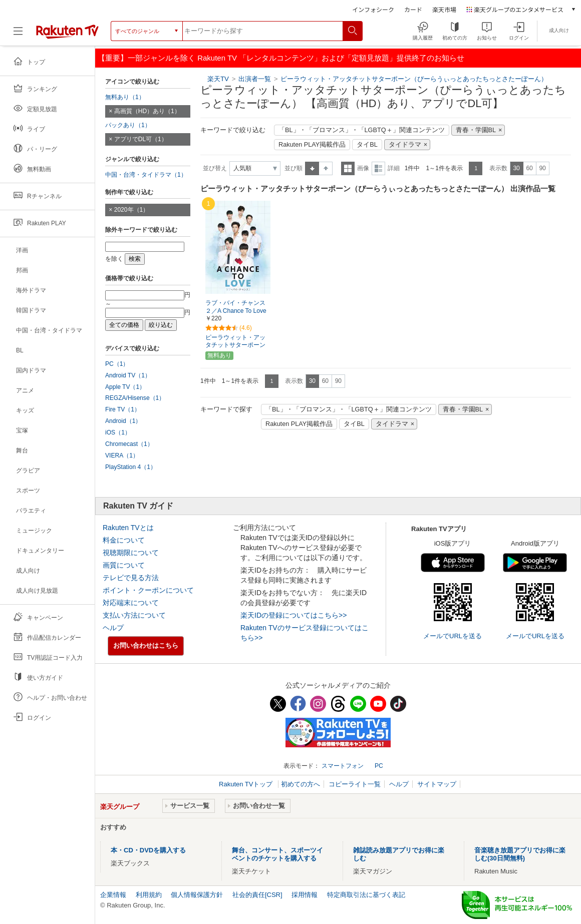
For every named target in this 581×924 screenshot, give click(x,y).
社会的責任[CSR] (257, 895)
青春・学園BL (476, 130)
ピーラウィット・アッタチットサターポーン (235, 341)
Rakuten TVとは (128, 528)
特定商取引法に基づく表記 (366, 895)
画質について (124, 565)
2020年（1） (132, 210)
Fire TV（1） (123, 409)
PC (379, 766)
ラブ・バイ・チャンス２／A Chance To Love (236, 307)
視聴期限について (131, 553)
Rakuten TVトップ (247, 784)
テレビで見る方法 (131, 578)
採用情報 (305, 895)
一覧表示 (348, 168)
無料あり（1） (125, 97)
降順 (326, 168)
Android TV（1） (128, 375)
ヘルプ (113, 628)
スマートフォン (343, 766)
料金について (124, 540)
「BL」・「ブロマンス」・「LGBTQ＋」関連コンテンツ (362, 130)
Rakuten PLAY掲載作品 (312, 145)
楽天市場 (444, 9)
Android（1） (123, 421)
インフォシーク (373, 9)
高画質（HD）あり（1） (147, 111)
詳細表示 (378, 168)
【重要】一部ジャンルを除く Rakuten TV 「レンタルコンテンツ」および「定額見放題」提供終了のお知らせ (281, 58)
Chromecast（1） (129, 444)
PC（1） (117, 364)
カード (413, 9)
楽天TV (218, 79)
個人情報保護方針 (197, 895)
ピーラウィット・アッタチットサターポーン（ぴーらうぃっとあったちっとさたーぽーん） (414, 79)
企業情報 (113, 895)
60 (529, 168)
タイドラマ (405, 145)
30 (516, 168)
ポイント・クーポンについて (148, 590)
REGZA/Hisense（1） (135, 398)
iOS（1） (118, 432)
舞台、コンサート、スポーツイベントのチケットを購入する (277, 854)
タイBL (367, 145)
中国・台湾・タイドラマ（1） (146, 175)
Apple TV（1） (125, 387)
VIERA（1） (122, 455)
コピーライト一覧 (355, 784)
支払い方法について (134, 615)
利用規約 (149, 895)
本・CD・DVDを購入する (148, 850)
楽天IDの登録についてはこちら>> (294, 615)
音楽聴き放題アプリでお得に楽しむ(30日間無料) (520, 854)
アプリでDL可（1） (141, 139)
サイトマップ (437, 784)
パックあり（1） (128, 125)
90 (542, 168)
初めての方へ (301, 784)
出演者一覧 (255, 79)
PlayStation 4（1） (131, 467)
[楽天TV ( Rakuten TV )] (67, 35)
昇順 (312, 168)
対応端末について (131, 603)
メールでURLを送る (453, 636)
